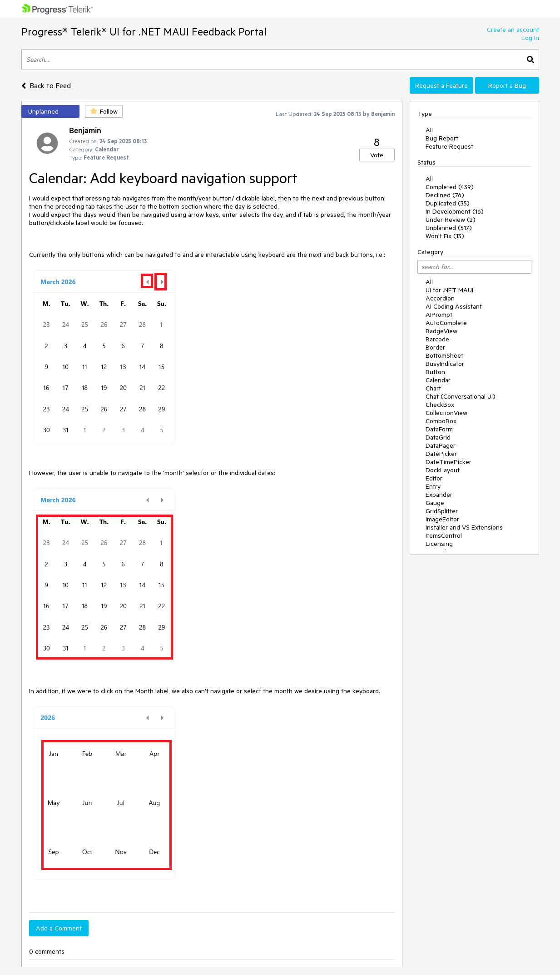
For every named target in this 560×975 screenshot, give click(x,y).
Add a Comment (59, 928)
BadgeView (441, 331)
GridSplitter (442, 511)
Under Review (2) (451, 220)
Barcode (437, 339)
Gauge (435, 503)
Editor (434, 478)
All (429, 130)
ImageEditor (442, 519)
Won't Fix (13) (445, 236)
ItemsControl (444, 535)
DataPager (441, 445)
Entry (433, 486)
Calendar (438, 380)
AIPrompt (439, 315)
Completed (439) (450, 187)
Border (435, 347)
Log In (530, 38)
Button (435, 372)
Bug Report (442, 138)
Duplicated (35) (448, 203)
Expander (439, 495)
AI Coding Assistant (454, 306)
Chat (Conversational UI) (461, 396)
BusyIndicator (445, 364)
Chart (433, 388)
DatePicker (441, 454)
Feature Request (449, 146)
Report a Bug (507, 85)
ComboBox (441, 421)
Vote (377, 155)
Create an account (513, 30)
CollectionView (446, 413)
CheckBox (440, 405)
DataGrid (438, 437)
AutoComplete (446, 323)
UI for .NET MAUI (449, 290)
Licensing (439, 544)
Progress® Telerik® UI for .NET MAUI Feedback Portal (144, 32)
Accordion (440, 298)
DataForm (439, 429)
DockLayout (443, 470)
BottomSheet (444, 355)
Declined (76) (445, 195)
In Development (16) (455, 211)
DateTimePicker (448, 462)
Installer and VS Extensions (464, 527)
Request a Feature (441, 85)
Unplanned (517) (449, 228)
